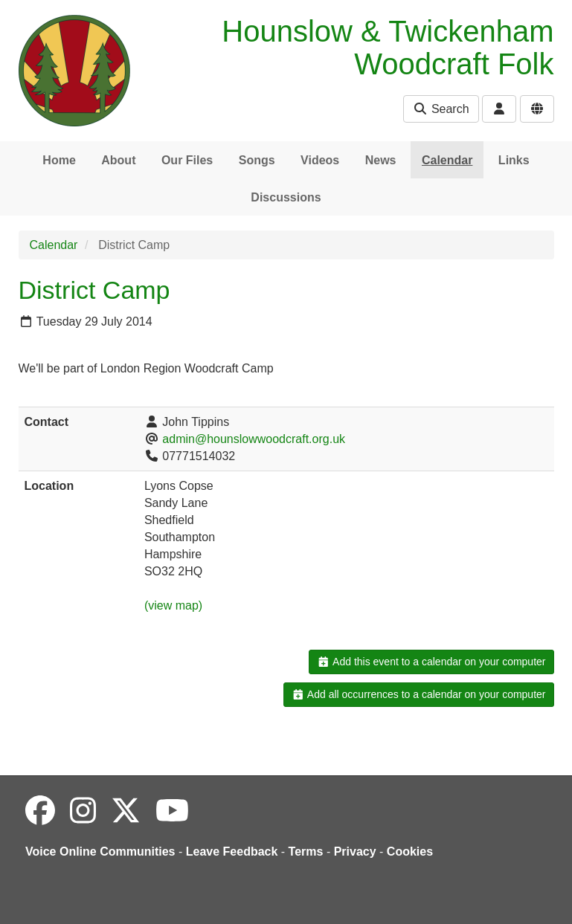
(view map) (173, 605)
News (381, 160)
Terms (306, 852)
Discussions (286, 197)
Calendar (447, 160)
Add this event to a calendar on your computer (431, 662)
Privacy (355, 852)
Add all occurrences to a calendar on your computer (418, 694)
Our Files (187, 160)
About (118, 160)
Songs (257, 160)
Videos (320, 160)
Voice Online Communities (100, 852)
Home (59, 160)
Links (514, 160)
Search (441, 109)
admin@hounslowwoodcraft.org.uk (254, 439)
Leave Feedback (232, 852)
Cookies (410, 852)
